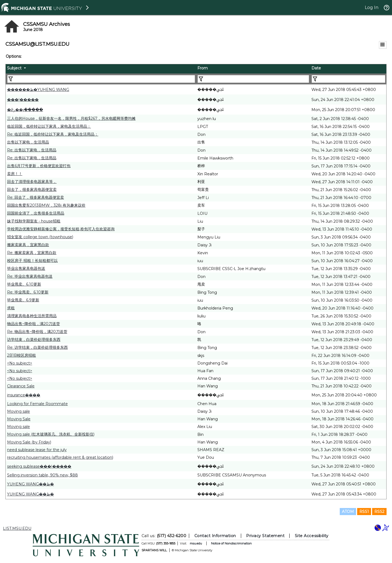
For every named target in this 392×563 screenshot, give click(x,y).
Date (316, 68)
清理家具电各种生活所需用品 (32, 316)
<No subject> (20, 363)
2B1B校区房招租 (22, 355)
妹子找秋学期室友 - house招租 (34, 221)
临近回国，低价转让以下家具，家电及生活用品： (49, 126)
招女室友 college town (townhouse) (40, 237)
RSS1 (364, 512)
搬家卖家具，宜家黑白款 (28, 245)
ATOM (348, 512)
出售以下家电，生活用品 (28, 142)
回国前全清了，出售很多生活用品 (36, 213)
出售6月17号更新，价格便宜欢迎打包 (39, 166)
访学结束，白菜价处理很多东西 (34, 339)
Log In (372, 7)
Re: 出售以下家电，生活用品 (32, 150)
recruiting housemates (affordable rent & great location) (60, 457)
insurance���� (24, 395)
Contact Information (215, 536)
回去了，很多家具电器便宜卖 (32, 189)
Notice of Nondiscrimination (231, 543)
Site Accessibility (312, 536)
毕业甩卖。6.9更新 (23, 300)
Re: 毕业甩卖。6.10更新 (28, 292)
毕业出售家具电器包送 (26, 268)
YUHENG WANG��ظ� (30, 484)
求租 (11, 308)
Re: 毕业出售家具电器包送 (30, 276)
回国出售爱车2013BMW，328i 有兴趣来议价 (46, 205)
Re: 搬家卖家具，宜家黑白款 (32, 253)
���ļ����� (23, 100)
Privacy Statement (265, 536)
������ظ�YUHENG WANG (38, 90)
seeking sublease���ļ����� (39, 466)
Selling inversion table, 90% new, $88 (42, 475)
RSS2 (379, 512)
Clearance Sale (21, 386)
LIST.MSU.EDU (17, 528)
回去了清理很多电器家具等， (32, 182)
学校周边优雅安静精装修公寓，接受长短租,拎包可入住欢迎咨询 (61, 229)
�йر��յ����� (25, 110)
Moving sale (19, 411)
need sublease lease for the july (37, 450)
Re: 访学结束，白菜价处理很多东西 (37, 347)
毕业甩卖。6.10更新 (24, 284)
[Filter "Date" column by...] (348, 79)
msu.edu (196, 543)
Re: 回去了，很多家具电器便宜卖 (36, 197)
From (203, 68)
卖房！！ (15, 174)
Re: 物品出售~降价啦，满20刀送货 (37, 332)
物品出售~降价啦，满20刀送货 (33, 324)
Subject (14, 68)
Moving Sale (19, 419)
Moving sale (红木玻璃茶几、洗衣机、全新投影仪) (51, 434)
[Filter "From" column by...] (253, 79)
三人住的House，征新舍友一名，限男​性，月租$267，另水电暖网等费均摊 (71, 118)
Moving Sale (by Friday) (29, 442)
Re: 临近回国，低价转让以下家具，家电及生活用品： (53, 134)
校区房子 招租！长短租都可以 (32, 261)
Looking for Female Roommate (37, 404)
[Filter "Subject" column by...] (101, 79)
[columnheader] (101, 69)
